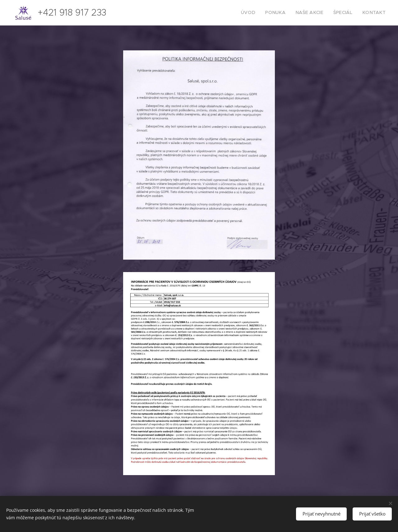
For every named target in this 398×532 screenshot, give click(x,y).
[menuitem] (260, 13)
